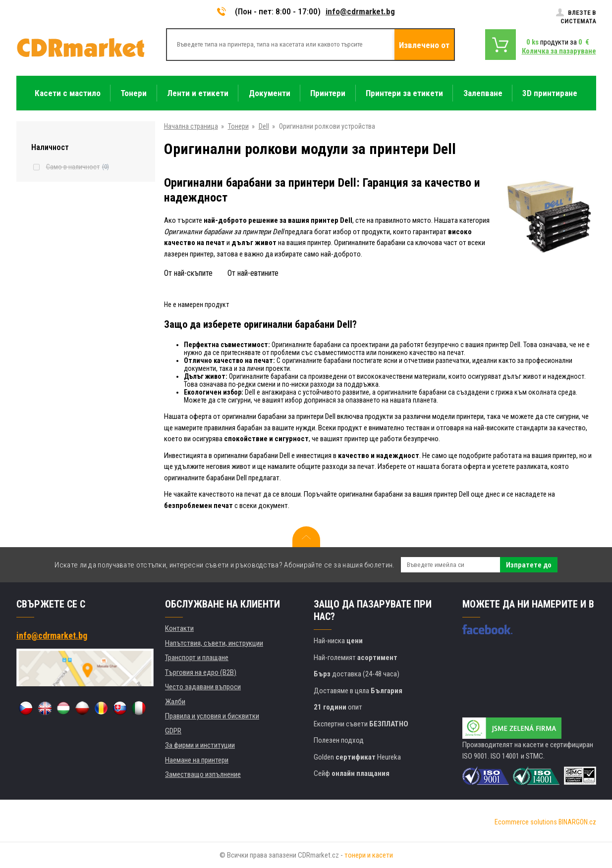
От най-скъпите (188, 273)
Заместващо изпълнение (203, 774)
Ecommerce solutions (526, 822)
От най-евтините (253, 273)
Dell (264, 126)
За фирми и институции (200, 745)
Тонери (238, 126)
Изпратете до (529, 565)
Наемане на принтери (197, 760)
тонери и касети (369, 855)
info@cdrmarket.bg (360, 11)
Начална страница (191, 126)
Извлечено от (424, 45)
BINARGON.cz (577, 822)
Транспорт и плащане (197, 658)
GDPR (173, 731)
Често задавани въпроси (203, 687)
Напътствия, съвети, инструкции (214, 643)
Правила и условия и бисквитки (212, 716)
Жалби (175, 702)
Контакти (179, 628)
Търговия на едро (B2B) (201, 672)
